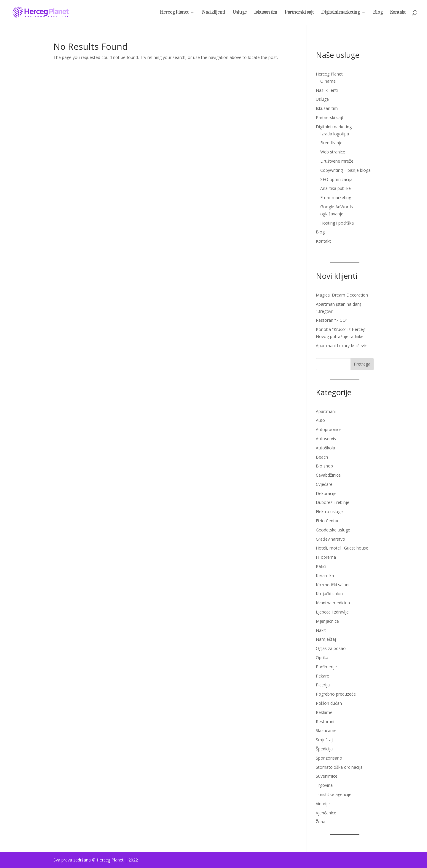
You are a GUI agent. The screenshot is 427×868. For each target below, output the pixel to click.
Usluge (240, 13)
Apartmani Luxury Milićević (341, 346)
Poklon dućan (329, 703)
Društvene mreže (337, 161)
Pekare (322, 676)
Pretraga (362, 364)
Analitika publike (336, 188)
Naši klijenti (213, 13)
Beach (322, 457)
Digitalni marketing (340, 13)
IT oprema (326, 557)
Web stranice (333, 152)
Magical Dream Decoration (342, 295)
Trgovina (324, 785)
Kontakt (398, 13)
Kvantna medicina (333, 603)
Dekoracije (326, 493)
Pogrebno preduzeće (336, 694)
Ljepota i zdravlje (332, 612)
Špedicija (324, 749)
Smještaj (324, 740)
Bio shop (324, 466)
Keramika (325, 575)
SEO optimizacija (336, 179)
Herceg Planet (174, 13)
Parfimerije (326, 667)
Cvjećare (324, 484)
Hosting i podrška (337, 223)
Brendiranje (331, 143)
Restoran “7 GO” (332, 320)
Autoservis (326, 439)
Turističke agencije (334, 794)
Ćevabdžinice (328, 475)
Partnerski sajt (299, 13)
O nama (328, 81)
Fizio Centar (327, 521)
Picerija (323, 685)
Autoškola (325, 448)
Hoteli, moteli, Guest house (342, 548)
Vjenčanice (326, 813)
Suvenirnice (327, 776)
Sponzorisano (329, 758)
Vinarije (323, 804)
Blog (378, 13)
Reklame (324, 712)
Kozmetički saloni (333, 585)
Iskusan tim (266, 13)
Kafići (321, 566)
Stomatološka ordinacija (339, 767)
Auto (320, 420)
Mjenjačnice (327, 621)
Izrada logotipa (335, 134)
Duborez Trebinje (333, 502)
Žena (321, 822)
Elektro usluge (329, 511)
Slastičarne (326, 730)
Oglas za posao (331, 648)
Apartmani (326, 411)
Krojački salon (329, 594)
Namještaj (326, 639)
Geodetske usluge (333, 530)
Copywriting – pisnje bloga (345, 170)
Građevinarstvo (330, 539)
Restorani (325, 722)
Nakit (321, 630)
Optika (322, 658)
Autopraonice (329, 429)
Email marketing (336, 197)
